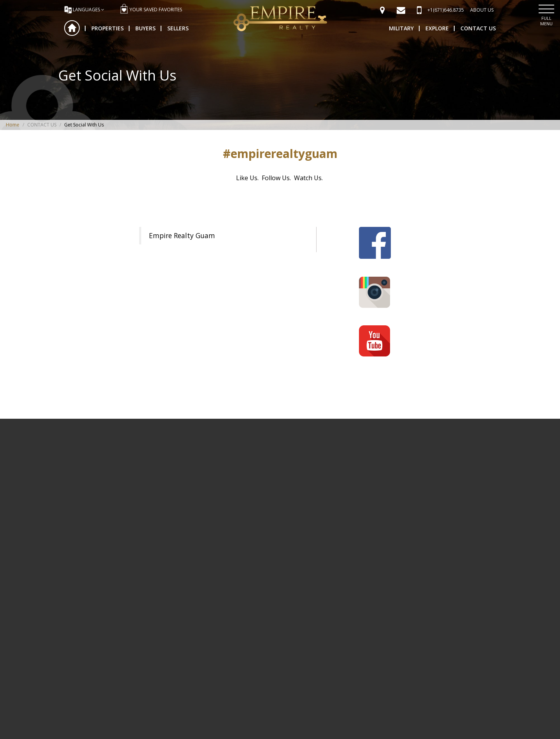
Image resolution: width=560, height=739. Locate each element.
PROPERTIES (108, 28)
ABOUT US (482, 10)
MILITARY (401, 28)
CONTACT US (478, 28)
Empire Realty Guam (182, 235)
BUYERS (145, 28)
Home (72, 28)
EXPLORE (437, 28)
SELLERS (178, 28)
